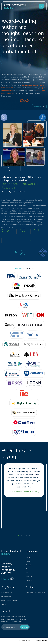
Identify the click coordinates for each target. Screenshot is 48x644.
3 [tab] (24, 535)
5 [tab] (30, 535)
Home (28, 557)
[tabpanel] (24, 480)
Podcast (29, 577)
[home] (15, 6)
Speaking (29, 565)
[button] (41, 6)
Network (29, 581)
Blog (27, 569)
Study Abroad (6, 597)
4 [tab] (27, 535)
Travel (4, 605)
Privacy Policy (42, 641)
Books (28, 573)
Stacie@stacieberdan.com (35, 593)
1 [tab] (18, 535)
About (28, 561)
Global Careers (7, 593)
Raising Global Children (9, 601)
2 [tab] (21, 535)
